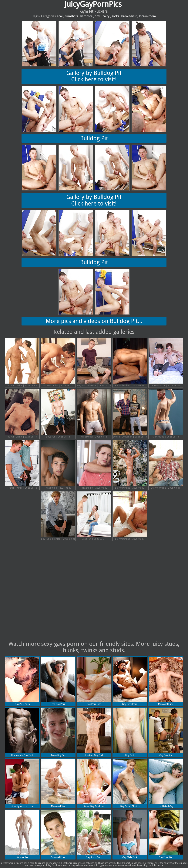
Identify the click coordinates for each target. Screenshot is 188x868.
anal (60, 16)
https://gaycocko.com (22, 783)
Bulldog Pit (94, 138)
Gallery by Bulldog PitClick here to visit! (94, 76)
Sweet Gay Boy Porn (94, 783)
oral (97, 16)
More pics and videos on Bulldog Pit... (94, 321)
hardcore (86, 16)
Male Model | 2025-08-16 (94, 414)
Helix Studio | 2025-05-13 (58, 465)
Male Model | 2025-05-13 (166, 414)
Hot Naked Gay (166, 783)
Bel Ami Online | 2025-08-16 (130, 363)
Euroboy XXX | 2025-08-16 (166, 363)
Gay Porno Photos (130, 783)
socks (115, 16)
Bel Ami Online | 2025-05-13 (130, 465)
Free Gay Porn (58, 681)
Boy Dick (130, 732)
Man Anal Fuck (166, 681)
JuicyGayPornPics (93, 4)
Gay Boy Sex (166, 732)
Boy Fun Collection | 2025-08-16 (94, 363)
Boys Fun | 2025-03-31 (94, 516)
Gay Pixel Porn (22, 681)
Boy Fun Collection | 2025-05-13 (130, 414)
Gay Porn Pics (94, 681)
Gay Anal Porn (58, 834)
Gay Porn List (166, 834)
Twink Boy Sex (58, 732)
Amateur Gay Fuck (94, 732)
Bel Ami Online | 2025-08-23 (58, 363)
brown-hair (129, 16)
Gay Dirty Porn (130, 681)
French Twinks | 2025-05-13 (22, 465)
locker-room (147, 16)
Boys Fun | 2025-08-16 (58, 414)
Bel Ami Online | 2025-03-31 (166, 465)
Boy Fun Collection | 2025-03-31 (58, 516)
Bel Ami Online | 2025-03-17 (130, 516)
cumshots (71, 16)
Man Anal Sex (58, 783)
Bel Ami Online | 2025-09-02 (22, 363)
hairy (106, 16)
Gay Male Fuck (130, 834)
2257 (160, 866)
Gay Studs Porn (94, 834)
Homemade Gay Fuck (22, 732)
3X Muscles (22, 834)
